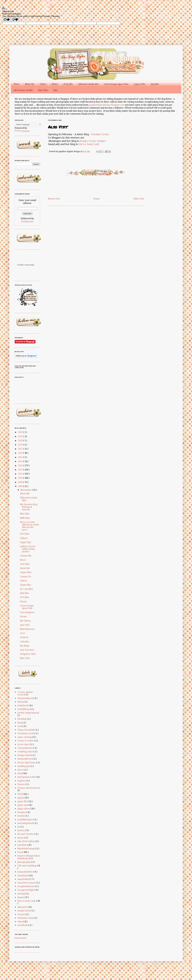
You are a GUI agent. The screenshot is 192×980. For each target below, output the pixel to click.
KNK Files (25, 518)
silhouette (23, 907)
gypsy (21, 798)
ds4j (20, 773)
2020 (21, 441)
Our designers (27, 612)
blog (20, 723)
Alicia (20, 702)
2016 (21, 453)
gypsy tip (22, 805)
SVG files (68, 84)
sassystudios (24, 879)
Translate (22, 131)
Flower (21, 784)
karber (21, 830)
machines (22, 845)
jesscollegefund (25, 823)
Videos (43, 84)
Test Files (25, 564)
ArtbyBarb (23, 706)
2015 (21, 457)
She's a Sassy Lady (89, 144)
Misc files (25, 514)
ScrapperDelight (26, 890)
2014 (21, 461)
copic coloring (25, 737)
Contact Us (25, 577)
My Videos (25, 621)
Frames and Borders (28, 788)
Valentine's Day (25, 918)
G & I (23, 633)
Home (16, 84)
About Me (29, 84)
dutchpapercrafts (27, 777)
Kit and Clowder (26, 834)
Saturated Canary (27, 883)
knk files (155, 84)
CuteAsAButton (25, 748)
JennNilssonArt (25, 820)
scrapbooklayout (26, 886)
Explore (22, 781)
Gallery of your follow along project (28, 549)
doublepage (24, 766)
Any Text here (27, 650)
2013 (21, 465)
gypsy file (22, 801)
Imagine (22, 812)
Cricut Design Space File (27, 607)
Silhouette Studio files (88, 84)
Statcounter (21, 938)
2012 (21, 470)
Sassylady (23, 876)
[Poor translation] (15, 20)
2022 (21, 432)
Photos (54, 84)
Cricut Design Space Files (116, 84)
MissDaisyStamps (26, 849)
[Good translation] (7, 20)
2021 (21, 436)
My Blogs (25, 646)
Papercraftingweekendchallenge (29, 857)
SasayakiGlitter (25, 872)
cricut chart (24, 744)
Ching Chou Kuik (26, 730)
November (26, 490)
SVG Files (25, 534)
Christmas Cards (26, 733)
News (23, 560)
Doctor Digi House (27, 763)
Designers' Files (28, 654)
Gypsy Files (139, 84)
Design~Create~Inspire (93, 141)
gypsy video (24, 809)
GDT (20, 794)
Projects (24, 637)
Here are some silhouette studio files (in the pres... (29, 526)
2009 (21, 482)
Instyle (21, 816)
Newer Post (54, 199)
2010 (21, 478)
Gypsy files (25, 585)
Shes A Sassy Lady (27, 901)
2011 (21, 474)
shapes (21, 897)
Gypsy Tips (25, 542)
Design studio (24, 755)
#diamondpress (25, 698)
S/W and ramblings (27, 866)
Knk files (24, 593)
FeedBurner (27, 222)
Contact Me (26, 556)
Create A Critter (26, 741)
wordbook (23, 925)
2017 (21, 449)
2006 (21, 486)
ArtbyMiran (24, 709)
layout (21, 838)
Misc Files (43, 90)
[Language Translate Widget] (28, 125)
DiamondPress (25, 759)
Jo (19, 827)
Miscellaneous (27, 629)
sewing (21, 894)
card (20, 726)
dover (21, 770)
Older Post (139, 199)
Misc (55, 90)
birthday (22, 719)
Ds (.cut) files (26, 589)
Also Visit (25, 625)
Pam (20, 852)
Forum (23, 617)
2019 (21, 445)
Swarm (21, 914)
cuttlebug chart (25, 752)
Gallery (24, 538)
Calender (25, 642)
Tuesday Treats (100, 134)
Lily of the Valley (26, 841)
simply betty (24, 911)
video (20, 922)
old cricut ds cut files (23, 90)
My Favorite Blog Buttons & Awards (29, 507)
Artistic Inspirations (28, 713)
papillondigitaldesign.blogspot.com (107, 105)
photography (24, 862)
